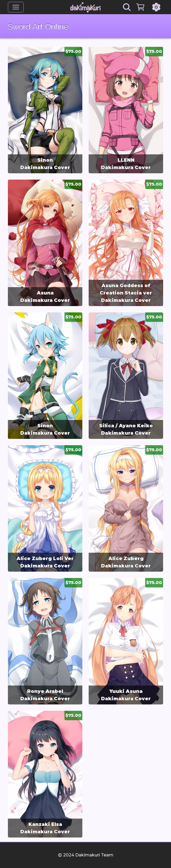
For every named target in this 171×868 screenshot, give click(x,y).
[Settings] (156, 7)
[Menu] (16, 7)
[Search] (127, 7)
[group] (45, 110)
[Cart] (140, 7)
